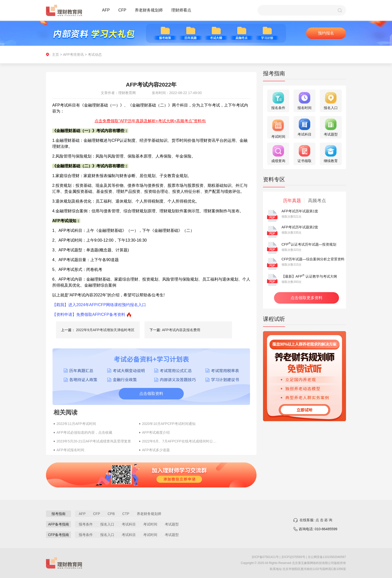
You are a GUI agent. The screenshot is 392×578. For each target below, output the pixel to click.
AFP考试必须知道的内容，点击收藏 (84, 432)
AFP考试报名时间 (70, 450)
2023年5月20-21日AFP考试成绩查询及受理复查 (94, 441)
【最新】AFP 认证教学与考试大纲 (309, 276)
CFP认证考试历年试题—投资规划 (309, 244)
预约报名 (326, 33)
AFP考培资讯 (73, 55)
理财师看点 (181, 10)
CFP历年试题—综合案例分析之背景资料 (313, 259)
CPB (111, 514)
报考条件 (86, 524)
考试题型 (172, 524)
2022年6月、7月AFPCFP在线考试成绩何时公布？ (181, 441)
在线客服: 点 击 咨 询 (316, 520)
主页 (55, 55)
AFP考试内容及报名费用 (181, 330)
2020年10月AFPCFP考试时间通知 (169, 424)
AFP (106, 10)
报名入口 (107, 524)
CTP (126, 514)
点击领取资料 (151, 394)
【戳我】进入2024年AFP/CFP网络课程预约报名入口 (99, 305)
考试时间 (150, 524)
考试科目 (129, 524)
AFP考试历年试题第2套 (300, 227)
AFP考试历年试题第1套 (300, 211)
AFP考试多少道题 (156, 450)
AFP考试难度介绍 (156, 432)
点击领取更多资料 (306, 298)
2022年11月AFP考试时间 (76, 424)
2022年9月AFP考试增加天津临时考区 (105, 330)
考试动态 (95, 55)
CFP (122, 10)
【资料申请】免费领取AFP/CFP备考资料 (89, 315)
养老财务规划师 (149, 10)
